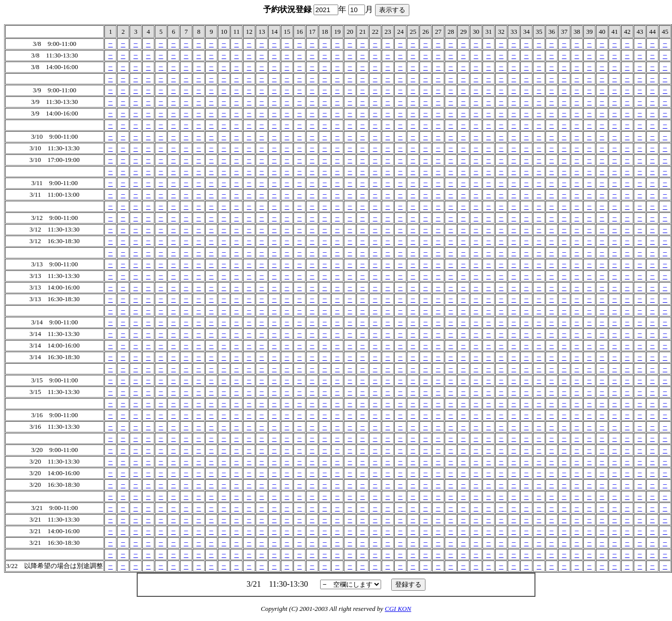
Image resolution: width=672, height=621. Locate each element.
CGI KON (398, 609)
